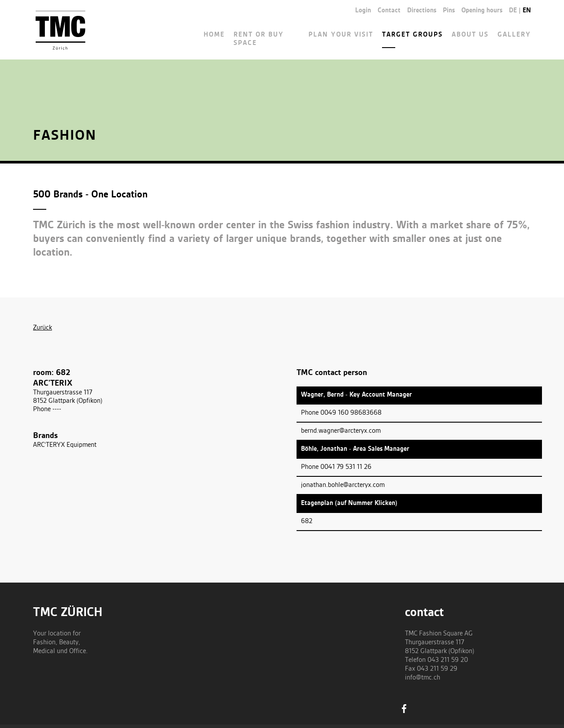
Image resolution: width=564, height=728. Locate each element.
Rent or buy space (259, 39)
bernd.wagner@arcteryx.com (341, 431)
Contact (389, 11)
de (513, 11)
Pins (449, 11)
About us (470, 35)
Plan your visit (341, 35)
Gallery (514, 35)
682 (307, 521)
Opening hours (482, 11)
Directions (422, 11)
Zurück (43, 328)
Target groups (412, 35)
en (527, 11)
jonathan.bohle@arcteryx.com (343, 485)
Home (214, 35)
